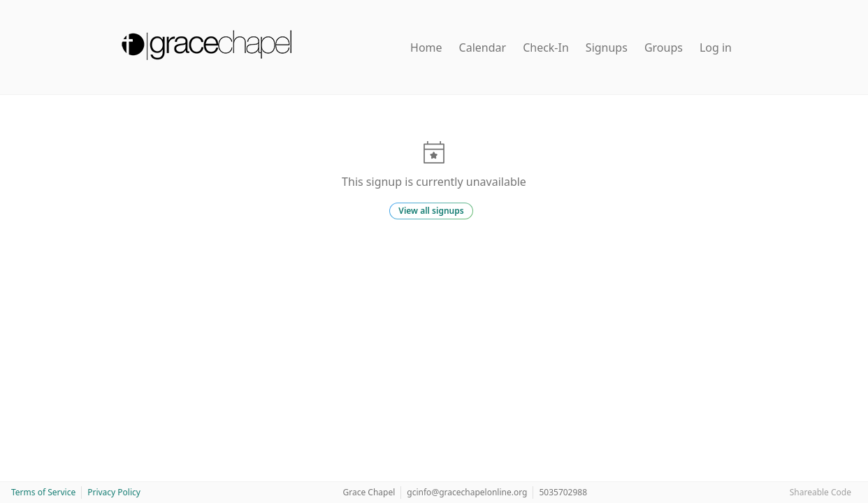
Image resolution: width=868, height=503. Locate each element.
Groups (664, 48)
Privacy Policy (114, 492)
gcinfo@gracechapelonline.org (467, 492)
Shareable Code (820, 492)
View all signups (431, 211)
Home (426, 48)
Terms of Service (43, 492)
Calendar (483, 48)
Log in (716, 48)
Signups (607, 48)
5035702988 (563, 492)
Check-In (546, 48)
